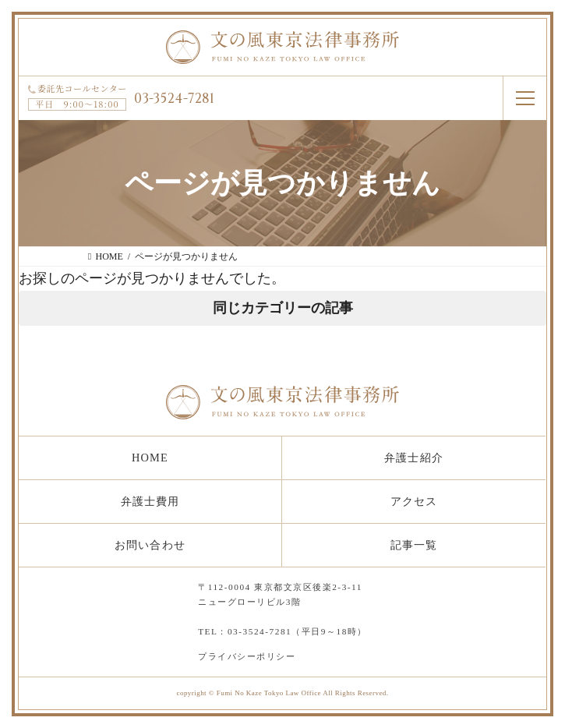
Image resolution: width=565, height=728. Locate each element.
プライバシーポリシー (247, 656)
